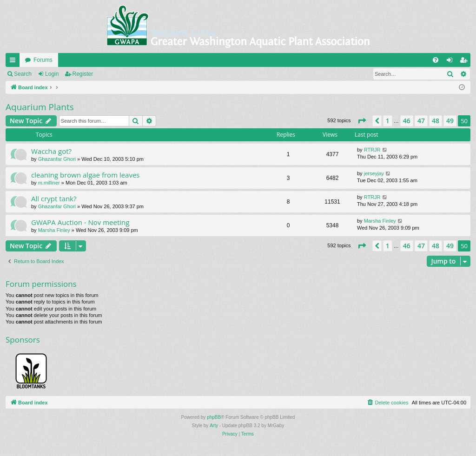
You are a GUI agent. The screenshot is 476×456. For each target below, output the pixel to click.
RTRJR (372, 150)
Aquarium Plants (40, 107)
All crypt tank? (54, 198)
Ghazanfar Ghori (57, 159)
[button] (362, 121)
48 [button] (436, 121)
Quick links (14, 62)
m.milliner (49, 183)
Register (83, 74)
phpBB (214, 417)
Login (52, 74)
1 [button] (388, 121)
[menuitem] (436, 60)
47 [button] (421, 121)
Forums (43, 60)
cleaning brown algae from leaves (86, 175)
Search (23, 74)
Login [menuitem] (452, 62)
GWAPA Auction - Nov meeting (80, 222)
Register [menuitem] (466, 62)
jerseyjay (374, 173)
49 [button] (450, 121)
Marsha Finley (54, 230)
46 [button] (407, 121)
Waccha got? (51, 151)
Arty (214, 426)
